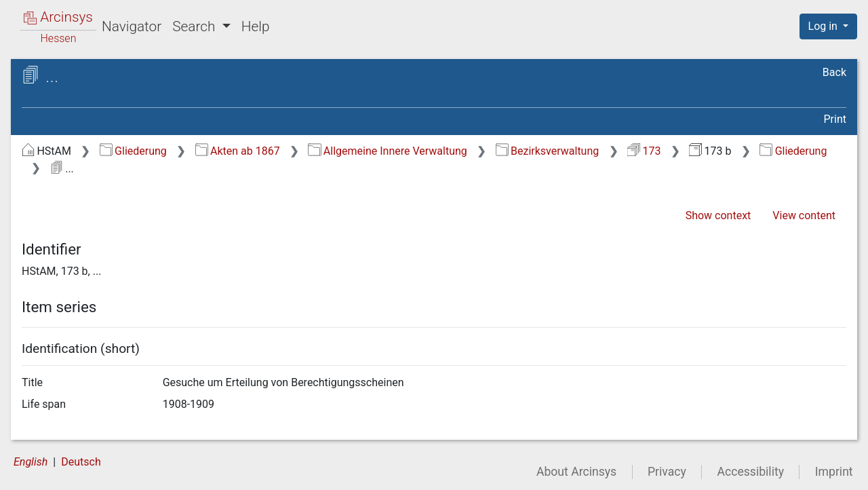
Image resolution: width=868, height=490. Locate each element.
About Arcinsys (576, 472)
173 (644, 151)
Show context (718, 215)
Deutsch (81, 462)
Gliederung (133, 151)
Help (256, 26)
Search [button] (195, 26)
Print (835, 119)
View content (804, 215)
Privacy (667, 472)
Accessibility (751, 472)
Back (834, 72)
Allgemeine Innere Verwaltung (387, 151)
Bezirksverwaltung (548, 151)
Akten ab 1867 (238, 151)
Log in (824, 26)
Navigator (132, 26)
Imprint (834, 472)
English (31, 462)
